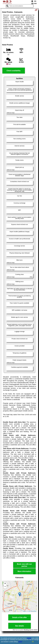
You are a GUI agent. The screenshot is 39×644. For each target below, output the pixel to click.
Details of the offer (19, 617)
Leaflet (24, 611)
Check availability (14, 71)
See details (20, 626)
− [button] (5, 587)
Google (29, 638)
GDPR (20, 642)
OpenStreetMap (32, 611)
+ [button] (5, 584)
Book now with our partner (24, 565)
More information (24, 571)
